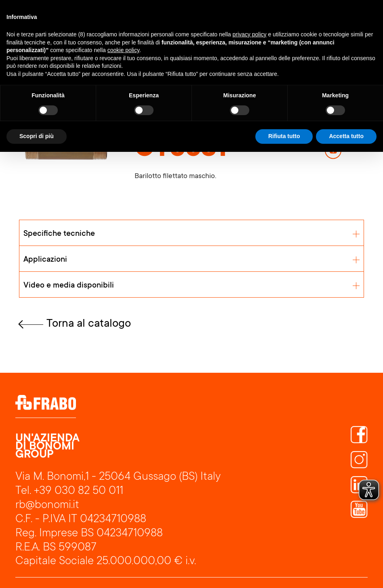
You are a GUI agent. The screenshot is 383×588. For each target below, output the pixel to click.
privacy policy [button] (250, 34)
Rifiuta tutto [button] (284, 136)
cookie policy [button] (123, 50)
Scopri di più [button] (37, 136)
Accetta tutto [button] (346, 136)
